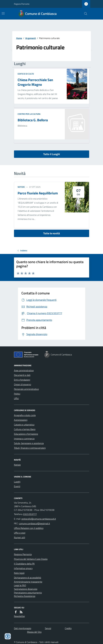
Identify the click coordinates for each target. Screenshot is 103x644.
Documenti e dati (22, 375)
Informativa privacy (23, 568)
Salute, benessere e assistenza (29, 443)
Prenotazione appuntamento (28, 593)
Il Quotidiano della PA (24, 564)
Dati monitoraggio (23, 628)
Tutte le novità (51, 233)
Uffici (16, 398)
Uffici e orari (20, 533)
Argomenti (31, 38)
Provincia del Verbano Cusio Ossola (31, 559)
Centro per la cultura (29, 114)
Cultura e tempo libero (25, 429)
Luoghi (17, 482)
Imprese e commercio (24, 439)
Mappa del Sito (34, 632)
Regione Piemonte (22, 4)
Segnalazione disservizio (26, 589)
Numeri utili (20, 537)
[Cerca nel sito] (84, 14)
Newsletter (19, 616)
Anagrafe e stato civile (25, 415)
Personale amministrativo (26, 389)
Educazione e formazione (26, 434)
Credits (68, 628)
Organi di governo (23, 384)
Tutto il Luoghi (52, 154)
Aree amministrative (24, 370)
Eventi (17, 486)
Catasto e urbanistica (24, 425)
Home (19, 38)
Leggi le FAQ (20, 585)
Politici (17, 394)
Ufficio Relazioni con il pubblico (29, 528)
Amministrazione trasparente (28, 582)
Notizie (21, 187)
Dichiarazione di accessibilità (28, 578)
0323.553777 (30, 514)
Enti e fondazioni (22, 380)
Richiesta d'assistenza (25, 596)
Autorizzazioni (21, 420)
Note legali (19, 573)
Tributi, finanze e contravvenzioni (30, 448)
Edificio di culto (26, 74)
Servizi (48, 628)
